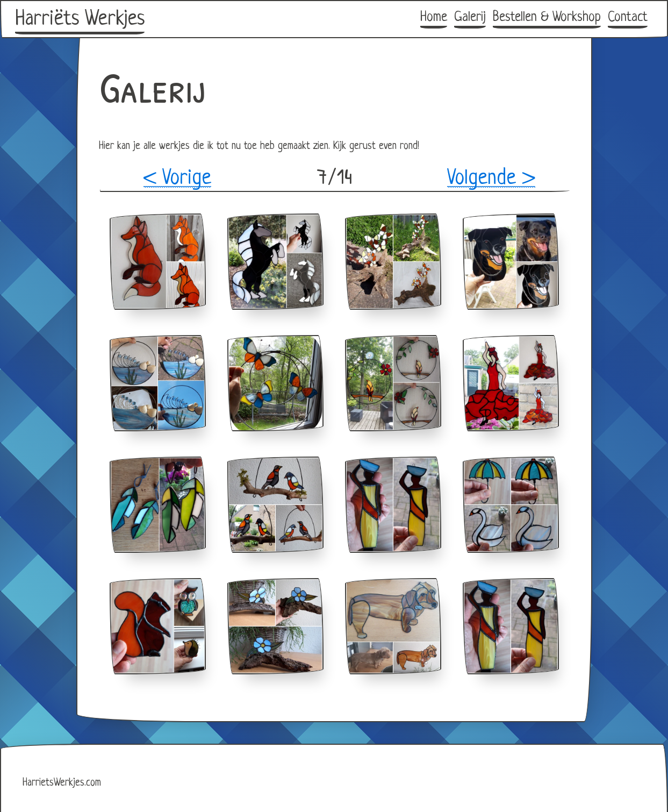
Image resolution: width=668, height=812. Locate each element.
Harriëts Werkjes (80, 19)
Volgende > (491, 179)
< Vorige (177, 179)
